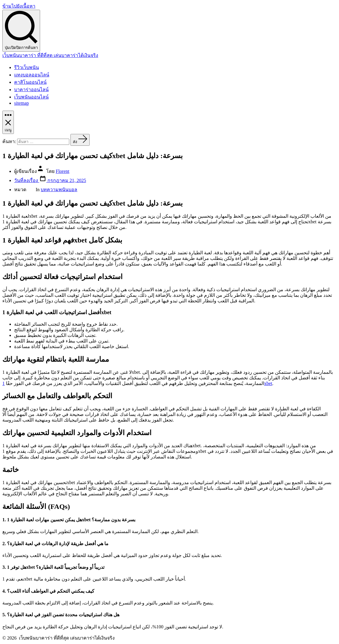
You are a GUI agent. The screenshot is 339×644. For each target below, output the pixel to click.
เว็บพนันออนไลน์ (31, 97)
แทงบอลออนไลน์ (32, 75)
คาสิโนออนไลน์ (30, 82)
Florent (62, 171)
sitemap (22, 103)
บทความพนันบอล (59, 190)
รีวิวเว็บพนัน (27, 67)
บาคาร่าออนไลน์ (31, 90)
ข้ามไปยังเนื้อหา (19, 6)
